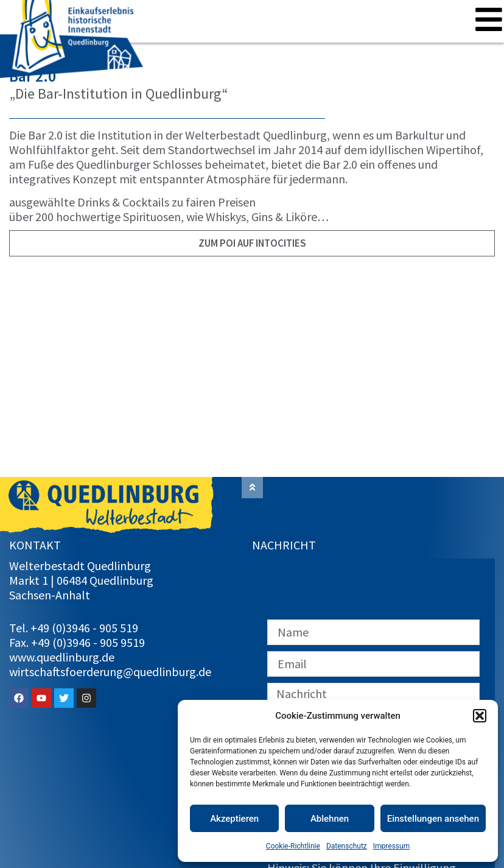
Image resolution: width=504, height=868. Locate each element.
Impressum (391, 846)
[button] (480, 716)
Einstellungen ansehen (433, 819)
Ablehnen (330, 819)
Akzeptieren (234, 819)
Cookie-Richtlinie (293, 846)
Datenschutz (347, 846)
